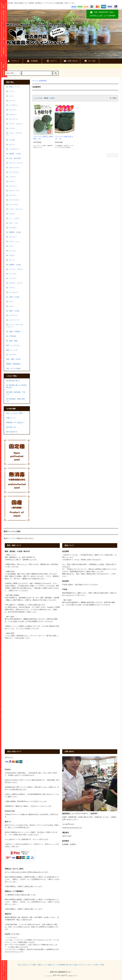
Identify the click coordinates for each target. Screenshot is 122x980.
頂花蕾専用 (43, 81)
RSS (97, 965)
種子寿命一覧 (11, 427)
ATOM (102, 965)
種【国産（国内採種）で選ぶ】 (16, 393)
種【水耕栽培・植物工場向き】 (16, 400)
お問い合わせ (71, 61)
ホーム (35, 81)
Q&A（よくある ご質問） (15, 413)
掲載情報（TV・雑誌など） (16, 423)
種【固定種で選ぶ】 (13, 381)
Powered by (61, 976)
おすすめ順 (38, 98)
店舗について (11, 418)
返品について (53, 965)
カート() (90, 61)
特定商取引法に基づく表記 (68, 965)
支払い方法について (25, 965)
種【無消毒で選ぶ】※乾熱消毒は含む (16, 386)
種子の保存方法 (12, 432)
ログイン (51, 61)
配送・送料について (40, 965)
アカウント (13, 61)
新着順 (52, 98)
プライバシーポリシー (86, 965)
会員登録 (32, 61)
